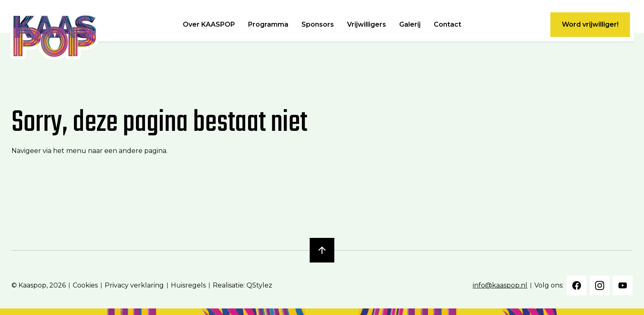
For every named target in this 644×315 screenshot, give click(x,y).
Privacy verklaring (134, 285)
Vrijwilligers (367, 25)
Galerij (410, 25)
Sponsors (318, 25)
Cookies (85, 285)
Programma (268, 25)
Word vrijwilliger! (590, 24)
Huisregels (188, 285)
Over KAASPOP (209, 25)
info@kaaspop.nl (500, 285)
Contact (447, 25)
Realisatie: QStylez (243, 285)
